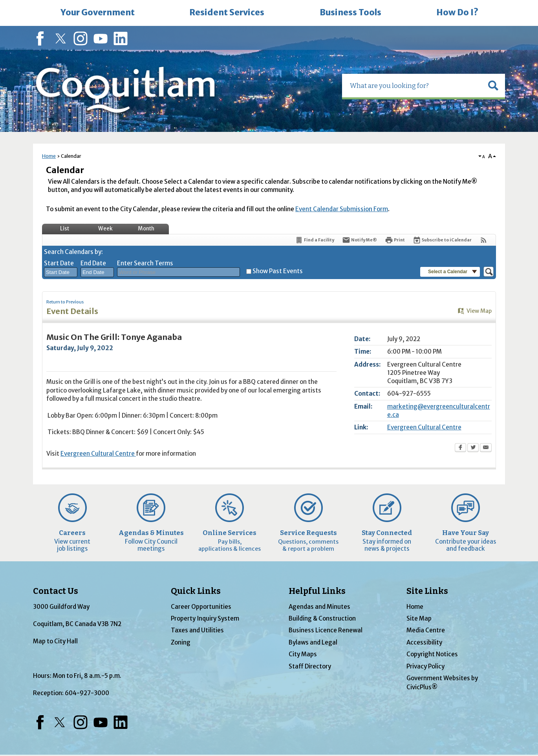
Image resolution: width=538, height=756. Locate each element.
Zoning (181, 642)
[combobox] (61, 272)
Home (49, 156)
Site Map (419, 618)
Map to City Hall (55, 641)
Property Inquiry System (205, 618)
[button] (493, 86)
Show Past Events (278, 271)
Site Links (427, 591)
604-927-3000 (87, 693)
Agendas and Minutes (319, 607)
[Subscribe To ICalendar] (442, 240)
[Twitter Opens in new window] (473, 448)
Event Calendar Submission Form (342, 209)
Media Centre (426, 630)
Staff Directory (310, 666)
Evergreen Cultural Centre (98, 454)
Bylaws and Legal (313, 642)
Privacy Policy (425, 666)
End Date (93, 263)
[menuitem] (97, 13)
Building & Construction (322, 618)
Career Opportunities (201, 607)
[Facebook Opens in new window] (460, 448)
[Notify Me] (360, 240)
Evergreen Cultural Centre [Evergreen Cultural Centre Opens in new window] (424, 427)
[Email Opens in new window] (486, 448)
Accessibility (424, 642)
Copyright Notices (432, 654)
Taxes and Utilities (197, 630)
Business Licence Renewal (326, 630)
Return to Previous (65, 302)
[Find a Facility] (315, 240)
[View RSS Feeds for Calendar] (484, 240)
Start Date (59, 263)
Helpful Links (317, 591)
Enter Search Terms (145, 263)
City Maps (303, 654)
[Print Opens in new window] (395, 240)
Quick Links (196, 591)
